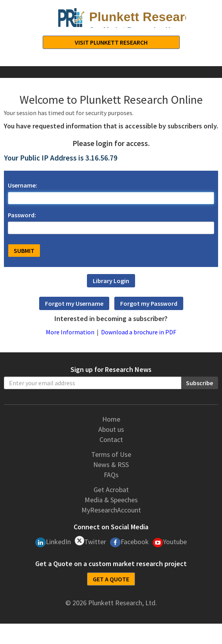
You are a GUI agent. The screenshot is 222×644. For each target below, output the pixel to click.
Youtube (170, 542)
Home (111, 419)
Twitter (90, 541)
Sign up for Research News (111, 369)
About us (111, 429)
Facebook (129, 542)
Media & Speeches (111, 500)
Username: (23, 185)
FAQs (111, 475)
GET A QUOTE (111, 579)
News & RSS (111, 465)
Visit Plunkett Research (111, 42)
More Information (70, 332)
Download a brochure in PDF (139, 332)
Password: (22, 215)
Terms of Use (111, 454)
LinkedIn (53, 542)
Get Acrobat (111, 490)
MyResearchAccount (111, 510)
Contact (111, 439)
